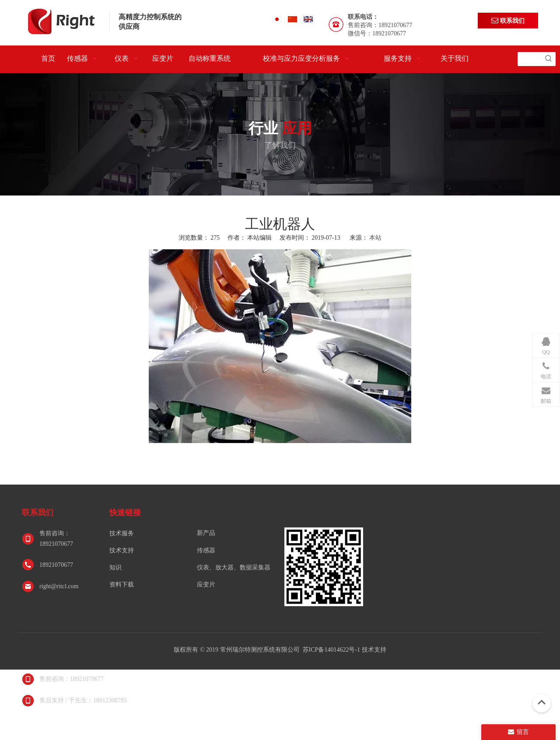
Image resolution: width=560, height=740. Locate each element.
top (542, 702)
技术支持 (122, 550)
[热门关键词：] (549, 59)
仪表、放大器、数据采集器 (234, 567)
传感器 (206, 550)
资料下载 (122, 585)
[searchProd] (530, 59)
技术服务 (122, 533)
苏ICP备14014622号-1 (332, 650)
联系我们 (508, 20)
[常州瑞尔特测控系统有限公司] (324, 567)
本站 (375, 238)
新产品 (206, 533)
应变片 (206, 585)
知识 (115, 567)
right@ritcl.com (59, 586)
